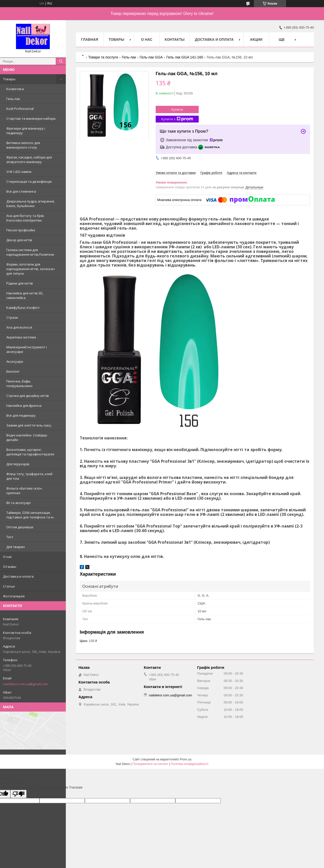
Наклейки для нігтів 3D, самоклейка (25, 295)
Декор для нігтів (19, 240)
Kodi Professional (20, 109)
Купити (177, 109)
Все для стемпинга (21, 191)
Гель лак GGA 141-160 (185, 57)
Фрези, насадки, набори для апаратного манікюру (29, 159)
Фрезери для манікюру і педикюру (26, 131)
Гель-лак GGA (151, 57)
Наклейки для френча (24, 406)
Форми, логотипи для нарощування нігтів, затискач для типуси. (31, 269)
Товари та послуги (103, 57)
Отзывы (10, 567)
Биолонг (13, 371)
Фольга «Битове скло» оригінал (24, 491)
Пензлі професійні (21, 230)
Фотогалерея (14, 596)
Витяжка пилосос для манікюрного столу (23, 145)
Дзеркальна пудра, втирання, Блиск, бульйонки (31, 204)
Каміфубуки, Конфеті (23, 308)
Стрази (12, 317)
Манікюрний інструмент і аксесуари (27, 349)
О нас (7, 557)
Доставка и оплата (18, 576)
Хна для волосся (19, 327)
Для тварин (16, 547)
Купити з (177, 119)
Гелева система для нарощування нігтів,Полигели (30, 252)
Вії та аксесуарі (18, 503)
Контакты (175, 39)
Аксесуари (15, 361)
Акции (256, 39)
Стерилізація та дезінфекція (29, 181)
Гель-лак (13, 99)
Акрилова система (21, 337)
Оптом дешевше (20, 527)
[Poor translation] (18, 794)
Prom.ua (186, 759)
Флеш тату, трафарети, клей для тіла (29, 476)
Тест (10, 537)
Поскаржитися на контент (150, 764)
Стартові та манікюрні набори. (31, 118)
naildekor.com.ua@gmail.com (25, 684)
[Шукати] (61, 61)
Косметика (15, 89)
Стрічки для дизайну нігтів (28, 396)
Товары (9, 79)
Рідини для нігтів (20, 283)
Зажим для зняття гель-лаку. (29, 425)
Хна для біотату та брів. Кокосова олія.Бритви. (25, 218)
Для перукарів (18, 464)
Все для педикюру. (21, 415)
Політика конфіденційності (190, 764)
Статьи (9, 586)
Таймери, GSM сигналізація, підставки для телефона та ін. (30, 515)
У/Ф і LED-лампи (19, 172)
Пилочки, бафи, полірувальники (19, 383)
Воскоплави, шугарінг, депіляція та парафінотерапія (30, 452)
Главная (90, 39)
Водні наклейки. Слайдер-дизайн (27, 437)
